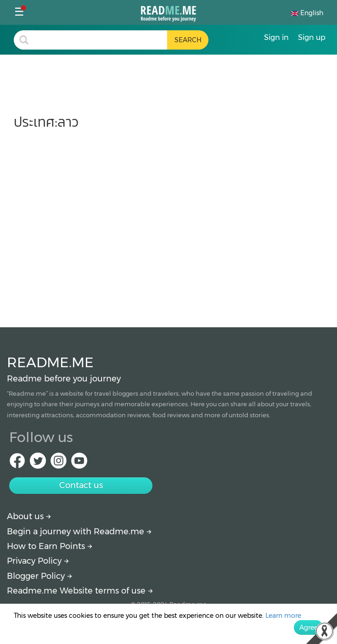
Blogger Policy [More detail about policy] (39, 576)
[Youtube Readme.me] (79, 463)
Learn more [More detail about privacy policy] (283, 616)
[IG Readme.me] (59, 463)
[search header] (101, 40)
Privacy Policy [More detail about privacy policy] (38, 561)
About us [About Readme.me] (29, 516)
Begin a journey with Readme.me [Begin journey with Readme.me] (79, 532)
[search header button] (188, 40)
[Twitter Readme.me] (38, 463)
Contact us (81, 485)
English (307, 13)
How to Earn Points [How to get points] (50, 546)
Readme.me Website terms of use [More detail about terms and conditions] (80, 591)
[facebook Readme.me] (17, 463)
